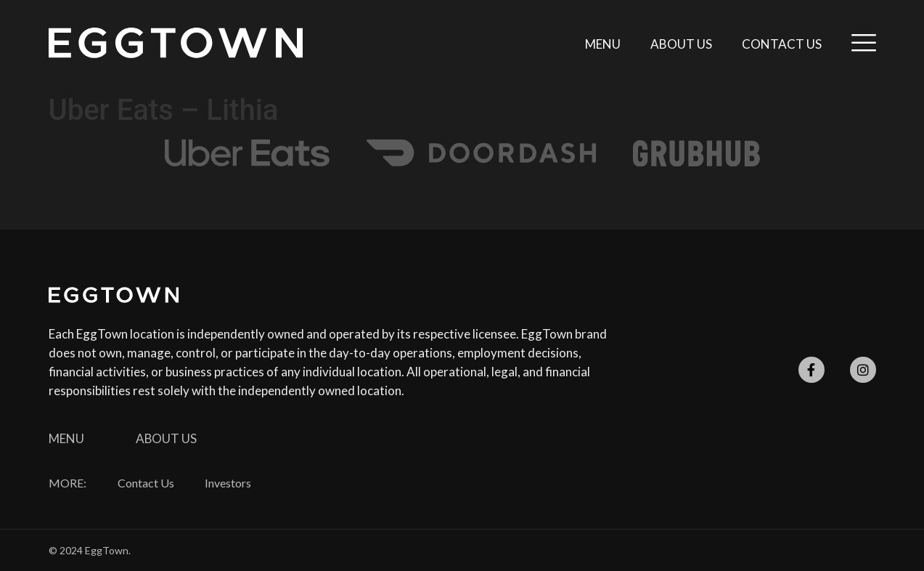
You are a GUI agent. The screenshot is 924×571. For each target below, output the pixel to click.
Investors (229, 483)
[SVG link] (176, 43)
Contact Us (782, 44)
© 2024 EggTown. (90, 550)
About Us (681, 44)
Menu (603, 44)
